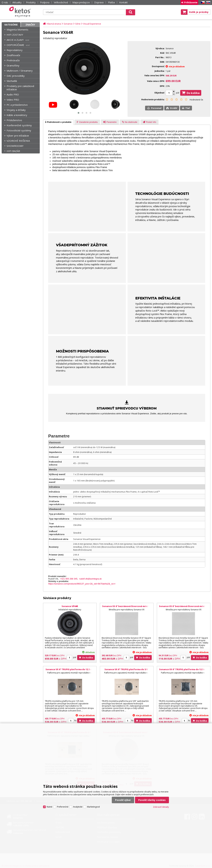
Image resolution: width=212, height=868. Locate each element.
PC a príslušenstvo (17, 105)
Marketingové (93, 807)
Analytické (78, 807)
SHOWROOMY (15, 146)
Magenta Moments (17, 29)
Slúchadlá (12, 81)
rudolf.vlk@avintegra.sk (90, 579)
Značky (30, 25)
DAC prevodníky (16, 76)
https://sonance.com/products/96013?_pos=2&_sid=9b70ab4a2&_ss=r (82, 584)
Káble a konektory (17, 115)
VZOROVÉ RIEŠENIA (18, 141)
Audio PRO (13, 94)
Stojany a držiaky (16, 110)
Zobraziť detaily (161, 807)
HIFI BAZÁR (13, 151)
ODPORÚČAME (15, 45)
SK (208, 3)
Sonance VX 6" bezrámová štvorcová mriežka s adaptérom (184, 608)
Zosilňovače (13, 55)
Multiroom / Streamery (20, 71)
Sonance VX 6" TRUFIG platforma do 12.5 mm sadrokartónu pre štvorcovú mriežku (184, 671)
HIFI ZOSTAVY (15, 35)
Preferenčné (63, 807)
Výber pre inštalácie (18, 136)
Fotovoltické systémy (19, 130)
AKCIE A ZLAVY (15, 40)
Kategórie (11, 25)
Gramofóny (13, 65)
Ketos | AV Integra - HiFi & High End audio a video (21, 12)
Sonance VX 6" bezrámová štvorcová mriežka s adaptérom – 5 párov (127, 608)
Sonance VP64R (70, 606)
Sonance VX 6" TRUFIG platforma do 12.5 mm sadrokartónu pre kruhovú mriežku (70, 671)
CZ (202, 3)
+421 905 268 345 (69, 579)
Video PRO (13, 100)
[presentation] (58, 122)
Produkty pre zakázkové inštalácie (20, 88)
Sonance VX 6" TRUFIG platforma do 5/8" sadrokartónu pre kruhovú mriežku (127, 671)
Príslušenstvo (14, 120)
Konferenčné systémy (19, 125)
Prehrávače (13, 60)
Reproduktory (15, 50)
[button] (79, 113)
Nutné (50, 807)
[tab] (58, 122)
